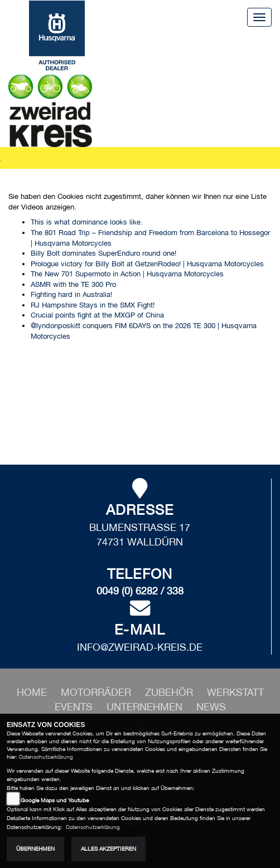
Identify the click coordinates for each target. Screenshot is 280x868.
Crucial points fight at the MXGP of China (97, 315)
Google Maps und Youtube (55, 800)
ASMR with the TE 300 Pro (73, 284)
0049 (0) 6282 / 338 (140, 591)
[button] (97, 692)
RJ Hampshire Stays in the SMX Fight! (93, 305)
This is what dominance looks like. (87, 222)
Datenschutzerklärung (46, 757)
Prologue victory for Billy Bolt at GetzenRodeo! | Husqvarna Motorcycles (147, 264)
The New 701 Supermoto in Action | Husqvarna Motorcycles (127, 274)
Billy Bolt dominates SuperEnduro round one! (103, 253)
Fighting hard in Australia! (71, 294)
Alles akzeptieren (108, 849)
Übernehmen (35, 849)
